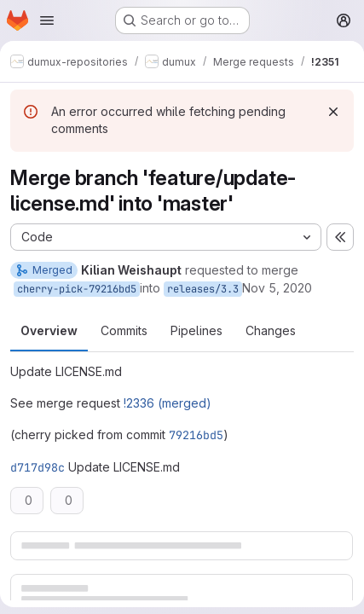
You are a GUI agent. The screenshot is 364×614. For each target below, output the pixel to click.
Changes (271, 330)
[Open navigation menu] (47, 20)
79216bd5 (196, 435)
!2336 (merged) (168, 403)
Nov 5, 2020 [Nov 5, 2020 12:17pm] (277, 288)
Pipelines (196, 330)
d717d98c (38, 467)
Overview (49, 330)
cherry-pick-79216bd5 (77, 289)
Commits (124, 330)
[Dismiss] (333, 112)
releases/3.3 (203, 289)
